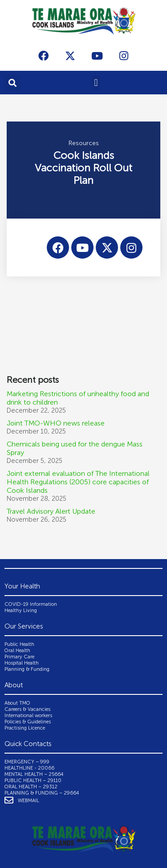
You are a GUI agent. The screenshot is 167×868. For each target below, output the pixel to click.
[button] (13, 83)
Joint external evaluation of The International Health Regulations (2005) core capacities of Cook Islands (78, 482)
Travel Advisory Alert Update (51, 511)
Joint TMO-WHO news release (56, 423)
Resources (84, 143)
